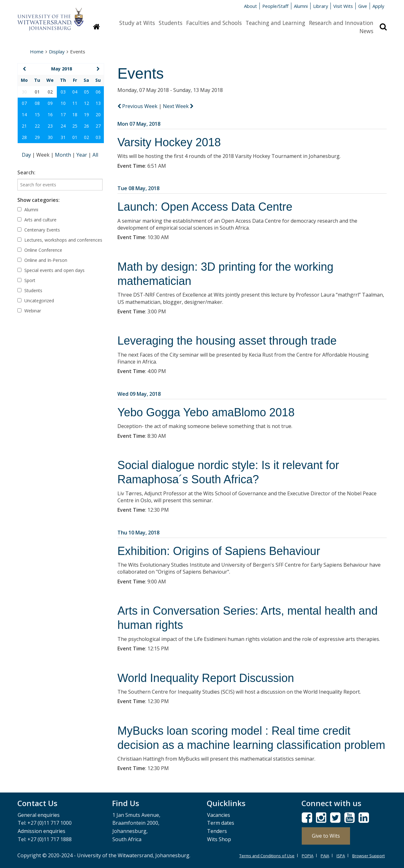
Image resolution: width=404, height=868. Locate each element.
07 (24, 103)
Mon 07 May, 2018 (139, 124)
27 (98, 126)
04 (75, 92)
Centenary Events (39, 230)
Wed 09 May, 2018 (139, 394)
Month (64, 155)
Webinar (29, 311)
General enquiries (39, 815)
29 (37, 137)
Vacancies (219, 815)
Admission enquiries (42, 831)
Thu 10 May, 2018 (138, 533)
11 (75, 103)
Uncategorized (36, 301)
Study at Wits (137, 23)
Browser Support (368, 856)
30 (50, 137)
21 (24, 126)
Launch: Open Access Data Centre (205, 207)
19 (86, 115)
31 (63, 137)
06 (98, 92)
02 (86, 137)
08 (37, 103)
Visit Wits (343, 6)
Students (171, 23)
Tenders (217, 831)
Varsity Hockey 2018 (169, 142)
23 (50, 126)
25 (75, 126)
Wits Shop (219, 839)
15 (37, 115)
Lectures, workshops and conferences (60, 240)
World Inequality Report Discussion (206, 678)
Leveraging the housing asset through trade (227, 341)
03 (63, 92)
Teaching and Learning (275, 23)
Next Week (178, 106)
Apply (378, 6)
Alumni (301, 6)
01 (75, 137)
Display (57, 51)
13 (98, 103)
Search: (26, 172)
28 (24, 137)
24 (63, 126)
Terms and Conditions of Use (267, 856)
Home (37, 51)
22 (37, 126)
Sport (26, 280)
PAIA (325, 856)
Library (321, 6)
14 (24, 115)
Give (363, 6)
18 (75, 115)
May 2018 (62, 69)
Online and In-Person (42, 260)
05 (86, 92)
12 (86, 103)
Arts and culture (37, 220)
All (95, 155)
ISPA (341, 856)
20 (98, 115)
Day (27, 155)
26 (86, 126)
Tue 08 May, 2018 (138, 188)
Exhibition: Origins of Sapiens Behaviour (219, 551)
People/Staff (275, 6)
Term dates (221, 823)
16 (50, 115)
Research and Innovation (341, 23)
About (250, 6)
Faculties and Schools (214, 23)
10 (63, 103)
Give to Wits (326, 836)
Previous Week (138, 106)
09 (50, 103)
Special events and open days (51, 270)
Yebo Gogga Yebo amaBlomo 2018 (206, 412)
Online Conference (40, 250)
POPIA (308, 856)
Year (82, 155)
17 (63, 115)
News (366, 31)
